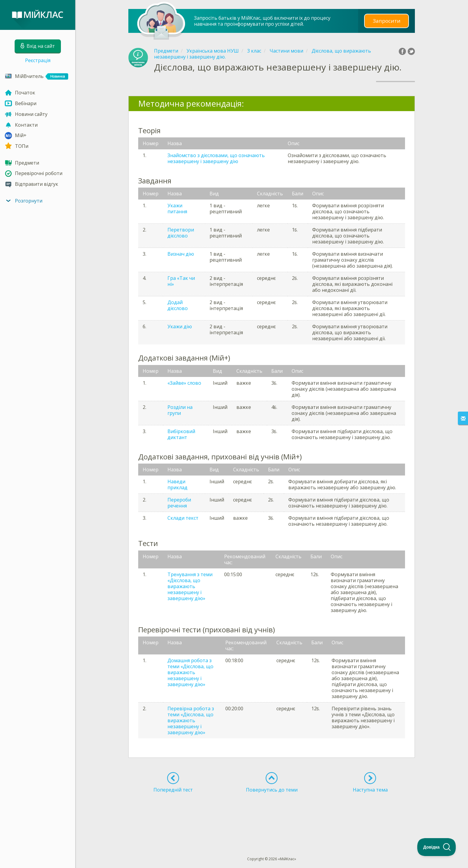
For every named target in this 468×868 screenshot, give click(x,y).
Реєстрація (38, 60)
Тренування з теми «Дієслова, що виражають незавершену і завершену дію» (190, 586)
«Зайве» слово (184, 383)
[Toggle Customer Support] (437, 847)
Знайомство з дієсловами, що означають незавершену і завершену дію (216, 158)
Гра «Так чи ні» (181, 281)
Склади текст (183, 518)
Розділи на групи (180, 410)
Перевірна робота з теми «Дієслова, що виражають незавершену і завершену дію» (191, 720)
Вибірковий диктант (181, 434)
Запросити (387, 21)
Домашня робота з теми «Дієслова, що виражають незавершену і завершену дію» (190, 672)
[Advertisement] (272, 814)
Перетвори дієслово (181, 233)
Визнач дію (181, 254)
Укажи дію (180, 326)
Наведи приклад (177, 484)
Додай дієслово (178, 305)
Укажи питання (177, 208)
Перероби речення (179, 503)
